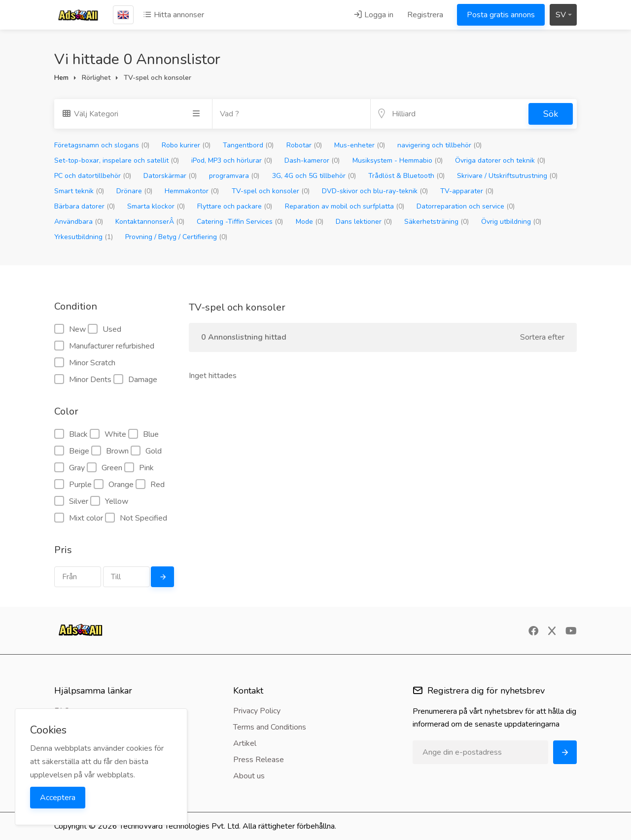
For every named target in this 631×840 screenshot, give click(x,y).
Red (150, 485)
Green (105, 468)
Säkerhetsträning (437, 222)
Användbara (79, 222)
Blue (143, 434)
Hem (61, 78)
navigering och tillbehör (439, 145)
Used (105, 329)
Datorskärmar (170, 176)
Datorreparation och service (466, 206)
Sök (551, 114)
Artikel (245, 743)
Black (71, 434)
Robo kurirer (186, 145)
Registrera (425, 15)
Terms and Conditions (270, 727)
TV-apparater (467, 191)
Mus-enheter (360, 145)
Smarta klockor (156, 206)
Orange (114, 485)
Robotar (304, 145)
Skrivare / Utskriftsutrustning (507, 176)
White (108, 434)
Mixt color (79, 518)
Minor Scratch (85, 363)
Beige (72, 451)
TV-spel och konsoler (271, 191)
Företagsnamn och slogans (102, 145)
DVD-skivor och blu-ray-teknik (375, 191)
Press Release (259, 760)
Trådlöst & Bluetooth (406, 176)
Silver (71, 501)
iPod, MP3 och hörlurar (232, 160)
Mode (310, 222)
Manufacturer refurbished (104, 346)
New (70, 329)
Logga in (373, 15)
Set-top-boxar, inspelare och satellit (117, 160)
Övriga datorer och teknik (500, 160)
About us (249, 776)
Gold (146, 451)
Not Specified (136, 518)
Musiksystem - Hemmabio (398, 160)
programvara (234, 176)
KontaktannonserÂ (150, 222)
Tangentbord (248, 145)
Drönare (134, 191)
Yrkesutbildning (84, 237)
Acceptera (58, 798)
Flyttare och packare (235, 206)
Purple (73, 485)
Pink (139, 468)
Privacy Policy (257, 711)
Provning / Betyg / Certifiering (176, 237)
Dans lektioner (364, 222)
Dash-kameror (312, 160)
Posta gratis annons (501, 15)
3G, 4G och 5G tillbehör (314, 176)
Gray (70, 468)
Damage (135, 380)
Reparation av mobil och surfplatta (345, 206)
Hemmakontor (192, 191)
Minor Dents (83, 380)
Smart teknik (79, 191)
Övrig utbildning (511, 222)
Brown (110, 451)
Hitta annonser (174, 15)
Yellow (109, 501)
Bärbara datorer (85, 206)
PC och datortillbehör (93, 176)
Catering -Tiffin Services (240, 222)
